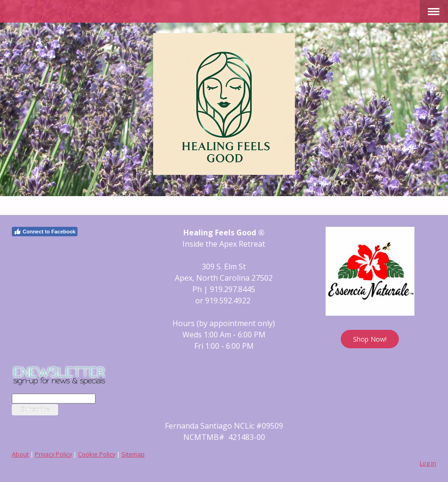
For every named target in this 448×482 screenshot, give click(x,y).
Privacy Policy (53, 454)
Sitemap (133, 454)
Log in (428, 463)
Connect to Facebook (45, 232)
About (20, 454)
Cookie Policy (97, 454)
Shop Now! (370, 339)
